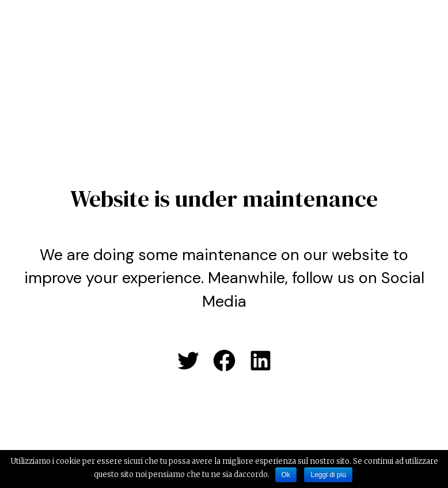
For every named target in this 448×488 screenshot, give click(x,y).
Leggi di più (328, 475)
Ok (286, 475)
